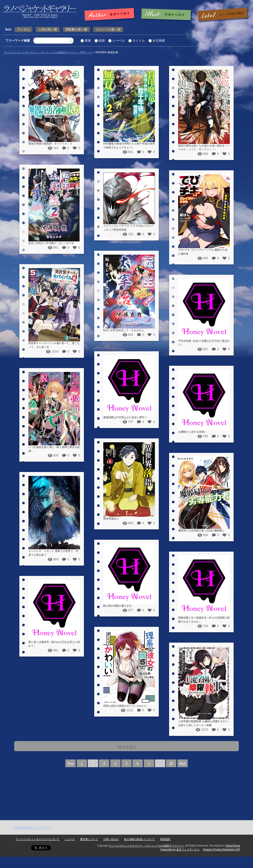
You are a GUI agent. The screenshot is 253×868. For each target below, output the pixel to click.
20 (171, 763)
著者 (88, 41)
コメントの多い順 (108, 29)
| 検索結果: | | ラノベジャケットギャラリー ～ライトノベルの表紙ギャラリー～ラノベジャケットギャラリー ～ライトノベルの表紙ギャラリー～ (40, 12)
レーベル (119, 41)
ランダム (23, 29)
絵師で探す (167, 15)
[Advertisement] (62, 818)
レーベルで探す (223, 15)
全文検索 (159, 41)
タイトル (139, 41)
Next (182, 763)
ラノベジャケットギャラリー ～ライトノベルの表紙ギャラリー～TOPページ (48, 52)
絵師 (102, 41)
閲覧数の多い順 (76, 29)
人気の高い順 (48, 29)
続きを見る (127, 747)
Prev (71, 763)
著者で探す (111, 15)
